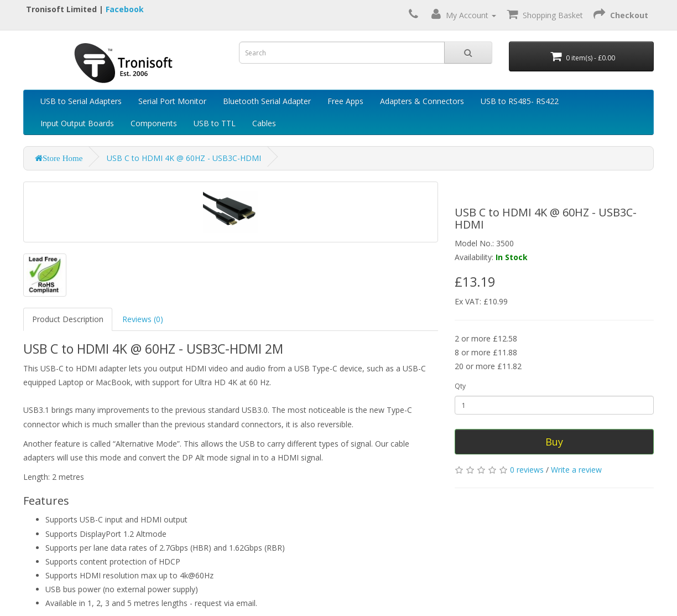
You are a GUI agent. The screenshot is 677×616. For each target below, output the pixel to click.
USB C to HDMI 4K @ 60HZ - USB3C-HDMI (184, 158)
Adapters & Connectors (422, 101)
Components (154, 123)
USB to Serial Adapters (81, 101)
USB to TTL (215, 123)
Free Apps (345, 101)
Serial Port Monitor (172, 101)
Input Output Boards (77, 123)
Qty (460, 386)
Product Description (68, 319)
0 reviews (527, 470)
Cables (264, 123)
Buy (554, 442)
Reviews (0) (143, 319)
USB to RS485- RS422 (520, 101)
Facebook (125, 9)
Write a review (576, 470)
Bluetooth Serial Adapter (267, 101)
